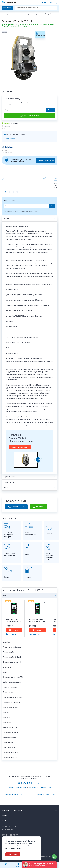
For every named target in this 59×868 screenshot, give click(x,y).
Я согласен (13, 854)
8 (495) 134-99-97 (10, 835)
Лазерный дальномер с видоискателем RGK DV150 (37, 621)
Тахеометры (34, 14)
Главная (4, 14)
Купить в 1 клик (11, 634)
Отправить (51, 110)
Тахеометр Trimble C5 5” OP (13, 794)
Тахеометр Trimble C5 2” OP (46, 794)
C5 (51, 14)
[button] (6, 192)
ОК (52, 206)
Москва (15, 129)
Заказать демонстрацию (46, 160)
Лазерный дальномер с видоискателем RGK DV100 (14, 621)
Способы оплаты (11, 139)
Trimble (44, 14)
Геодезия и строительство (18, 14)
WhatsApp (38, 507)
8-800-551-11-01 (16, 507)
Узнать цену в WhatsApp (30, 116)
